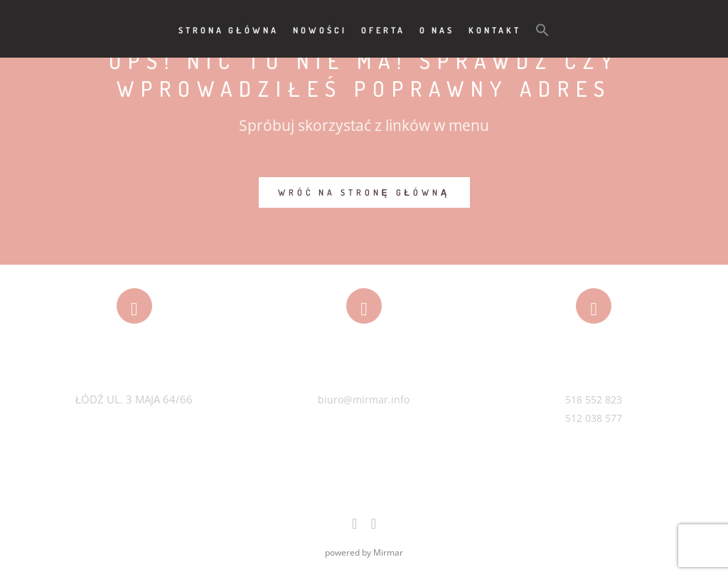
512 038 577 (594, 418)
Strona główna (228, 30)
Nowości (320, 30)
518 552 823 (594, 399)
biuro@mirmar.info (364, 399)
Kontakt (495, 30)
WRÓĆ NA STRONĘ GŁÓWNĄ (364, 192)
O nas (437, 30)
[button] (542, 29)
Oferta (383, 30)
